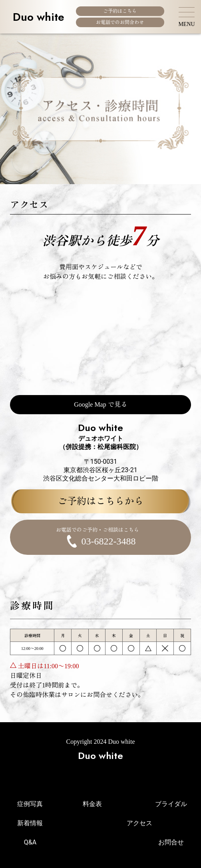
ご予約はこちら (120, 11)
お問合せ (171, 842)
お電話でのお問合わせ (120, 22)
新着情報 (30, 823)
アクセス (139, 823)
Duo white (39, 17)
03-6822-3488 (97, 537)
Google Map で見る (100, 404)
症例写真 (30, 804)
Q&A (30, 842)
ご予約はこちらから (101, 501)
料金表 (92, 804)
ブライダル (171, 804)
